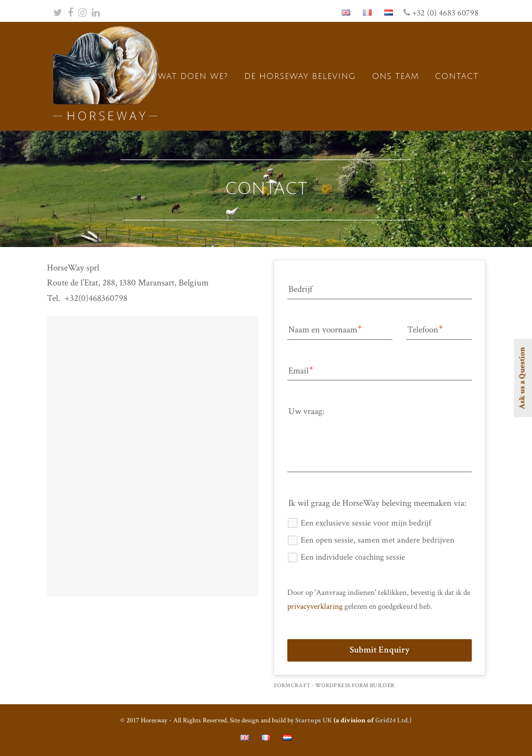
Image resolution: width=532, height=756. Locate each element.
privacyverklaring (315, 606)
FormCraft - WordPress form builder (334, 686)
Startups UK (314, 721)
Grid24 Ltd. (392, 721)
